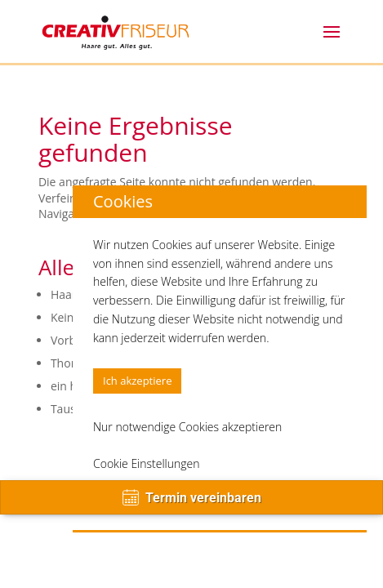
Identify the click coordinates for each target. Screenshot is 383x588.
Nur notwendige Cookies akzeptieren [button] (187, 427)
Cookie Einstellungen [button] (147, 463)
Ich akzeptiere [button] (137, 381)
